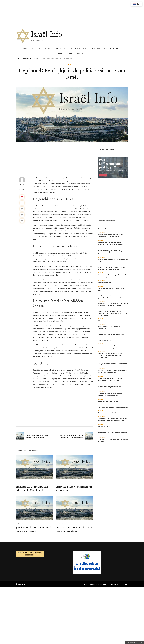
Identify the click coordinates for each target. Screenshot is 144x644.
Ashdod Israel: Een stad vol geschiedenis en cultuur (112, 364)
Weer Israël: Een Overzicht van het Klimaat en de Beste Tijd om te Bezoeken (113, 305)
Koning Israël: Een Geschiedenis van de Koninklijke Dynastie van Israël (111, 268)
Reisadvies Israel (28, 48)
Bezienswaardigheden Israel (108, 402)
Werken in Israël (103, 229)
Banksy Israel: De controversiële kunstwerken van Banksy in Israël (109, 387)
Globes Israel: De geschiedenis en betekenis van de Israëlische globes (111, 243)
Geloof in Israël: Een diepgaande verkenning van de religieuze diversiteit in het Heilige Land (112, 313)
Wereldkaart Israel (105, 283)
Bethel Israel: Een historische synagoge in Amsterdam (113, 433)
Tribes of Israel (103, 321)
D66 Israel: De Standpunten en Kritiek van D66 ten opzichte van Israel (113, 372)
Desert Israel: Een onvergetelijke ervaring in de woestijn (113, 276)
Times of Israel (61, 48)
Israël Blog (81, 53)
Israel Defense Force (79, 48)
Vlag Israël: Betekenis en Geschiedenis (108, 48)
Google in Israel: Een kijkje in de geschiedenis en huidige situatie (109, 347)
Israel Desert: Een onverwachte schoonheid (109, 328)
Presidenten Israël (104, 340)
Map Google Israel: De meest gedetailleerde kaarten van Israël (110, 297)
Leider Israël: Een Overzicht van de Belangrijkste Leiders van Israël (110, 379)
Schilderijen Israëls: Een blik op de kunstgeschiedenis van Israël (110, 395)
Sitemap (113, 584)
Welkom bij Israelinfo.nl (89, 584)
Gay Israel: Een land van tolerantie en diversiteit (111, 289)
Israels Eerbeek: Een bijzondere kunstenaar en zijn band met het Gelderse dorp (113, 252)
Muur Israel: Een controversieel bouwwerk (113, 407)
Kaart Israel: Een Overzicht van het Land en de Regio (113, 441)
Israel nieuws (45, 48)
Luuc (22, 181)
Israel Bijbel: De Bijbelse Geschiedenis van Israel (113, 261)
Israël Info (47, 35)
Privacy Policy (124, 584)
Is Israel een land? (104, 426)
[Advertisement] (55, 13)
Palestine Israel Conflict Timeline (110, 413)
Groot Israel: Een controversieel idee (111, 334)
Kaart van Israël (65, 53)
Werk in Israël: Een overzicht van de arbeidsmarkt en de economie (110, 236)
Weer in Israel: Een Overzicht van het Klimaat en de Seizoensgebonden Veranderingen (111, 355)
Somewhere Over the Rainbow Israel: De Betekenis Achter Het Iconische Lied (112, 420)
